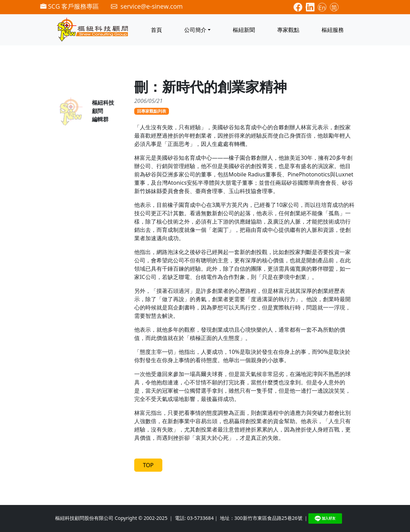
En (322, 7)
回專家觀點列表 (152, 111)
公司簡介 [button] (195, 30)
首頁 (156, 30)
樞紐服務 (333, 30)
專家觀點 (288, 30)
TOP (148, 465)
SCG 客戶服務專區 (70, 6)
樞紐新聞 (244, 30)
